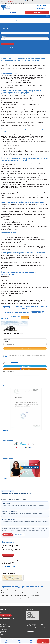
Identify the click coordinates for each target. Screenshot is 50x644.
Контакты (2, 638)
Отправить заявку (7, 44)
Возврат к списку (6, 318)
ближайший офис (13, 572)
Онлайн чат (43, 641)
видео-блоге (25, 47)
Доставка (2, 633)
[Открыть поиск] (47, 16)
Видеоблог (2, 628)
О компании (3, 631)
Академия (7, 641)
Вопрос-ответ (3, 636)
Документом (6, 356)
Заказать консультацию (25, 348)
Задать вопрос (17, 317)
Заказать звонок (37, 12)
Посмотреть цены (19, 535)
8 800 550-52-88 (43, 8)
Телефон (5, 36)
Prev (4, 430)
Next (7, 430)
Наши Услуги (3, 624)
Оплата (2, 634)
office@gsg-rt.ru (12, 364)
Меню (4, 16)
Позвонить (13, 12)
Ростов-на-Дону (10, 1)
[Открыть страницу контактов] (25, 578)
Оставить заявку (8, 555)
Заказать (25, 317)
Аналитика (19, 641)
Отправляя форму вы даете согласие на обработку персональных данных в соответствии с (24, 356)
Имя (3, 31)
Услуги (31, 641)
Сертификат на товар (5, 626)
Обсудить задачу (8, 535)
